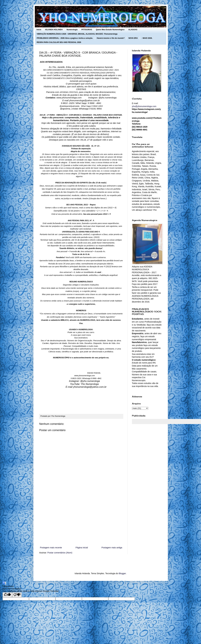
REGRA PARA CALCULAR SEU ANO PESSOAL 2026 (59, 42)
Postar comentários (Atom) (60, 553)
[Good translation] (7, 595)
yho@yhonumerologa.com (144, 106)
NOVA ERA (133, 38)
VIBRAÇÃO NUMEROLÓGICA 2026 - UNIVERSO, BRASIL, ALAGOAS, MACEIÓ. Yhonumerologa (77, 34)
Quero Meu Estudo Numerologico (110, 30)
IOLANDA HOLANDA (54, 30)
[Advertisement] (81, 521)
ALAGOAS (133, 30)
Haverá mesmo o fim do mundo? (111, 38)
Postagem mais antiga (112, 548)
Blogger (122, 573)
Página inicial (82, 548)
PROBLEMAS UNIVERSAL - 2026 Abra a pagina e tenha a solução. (65, 38)
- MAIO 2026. (147, 38)
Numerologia (72, 30)
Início (39, 30)
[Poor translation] (17, 595)
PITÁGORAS (87, 30)
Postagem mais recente (51, 548)
